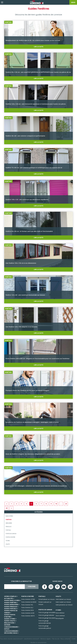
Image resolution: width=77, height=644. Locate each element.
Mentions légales (46, 638)
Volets (8, 544)
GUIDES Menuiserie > (12, 604)
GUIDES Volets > (10, 620)
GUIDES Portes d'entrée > (10, 615)
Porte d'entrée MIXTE (28, 615)
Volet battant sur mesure (63, 599)
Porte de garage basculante (47, 617)
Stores (8, 540)
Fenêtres (9, 519)
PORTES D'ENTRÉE (28, 596)
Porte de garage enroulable (47, 612)
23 (66, 503)
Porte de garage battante (46, 615)
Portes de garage (11, 533)
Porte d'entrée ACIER (28, 612)
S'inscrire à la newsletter (21, 581)
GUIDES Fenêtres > (11, 602)
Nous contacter (65, 638)
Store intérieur (60, 612)
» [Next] (11, 508)
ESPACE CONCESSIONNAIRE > (12, 629)
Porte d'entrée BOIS (28, 610)
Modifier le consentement (38, 642)
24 (7, 508)
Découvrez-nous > (11, 632)
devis (73, 2)
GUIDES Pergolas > (11, 606)
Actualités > (9, 598)
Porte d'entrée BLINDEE (29, 601)
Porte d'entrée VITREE (28, 599)
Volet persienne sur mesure (64, 604)
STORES (58, 609)
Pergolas (9, 526)
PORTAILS (42, 596)
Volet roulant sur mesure (63, 601)
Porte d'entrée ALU (27, 607)
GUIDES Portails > (11, 608)
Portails (8, 530)
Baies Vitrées (9, 516)
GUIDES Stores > (10, 618)
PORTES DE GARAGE (45, 609)
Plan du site (56, 638)
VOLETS (58, 596)
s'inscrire (32, 586)
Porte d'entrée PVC (27, 604)
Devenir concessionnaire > (12, 625)
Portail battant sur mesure (47, 599)
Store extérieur (60, 615)
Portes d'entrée (10, 537)
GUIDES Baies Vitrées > (13, 600)
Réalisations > (10, 622)
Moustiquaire (60, 618)
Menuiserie (9, 523)
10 (56, 503)
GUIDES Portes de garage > (11, 611)
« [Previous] (7, 503)
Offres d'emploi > (11, 596)
